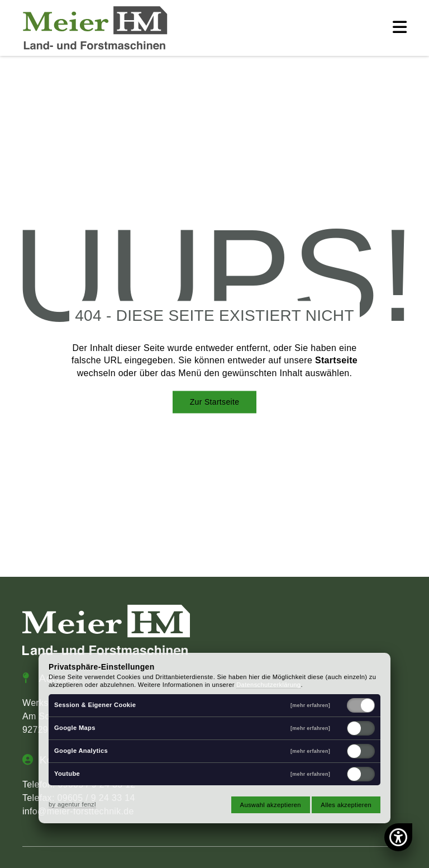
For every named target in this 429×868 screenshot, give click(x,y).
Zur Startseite (215, 402)
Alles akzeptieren (346, 805)
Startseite (336, 361)
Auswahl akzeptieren (271, 805)
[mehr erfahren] (310, 706)
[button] (400, 28)
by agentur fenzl (72, 804)
